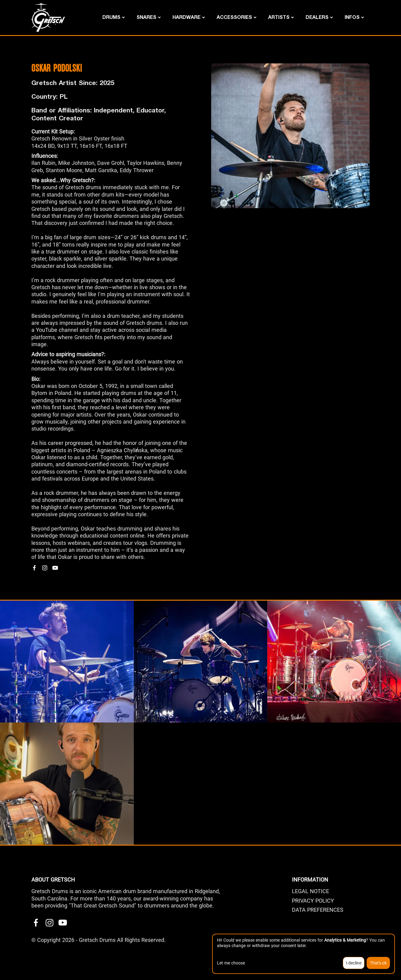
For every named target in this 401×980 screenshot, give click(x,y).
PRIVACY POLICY (313, 901)
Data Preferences (318, 910)
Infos (352, 17)
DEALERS (317, 17)
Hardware (186, 17)
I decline (354, 963)
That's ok (378, 963)
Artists (279, 17)
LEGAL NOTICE (311, 891)
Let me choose (231, 963)
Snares (146, 17)
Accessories (234, 17)
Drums (111, 17)
